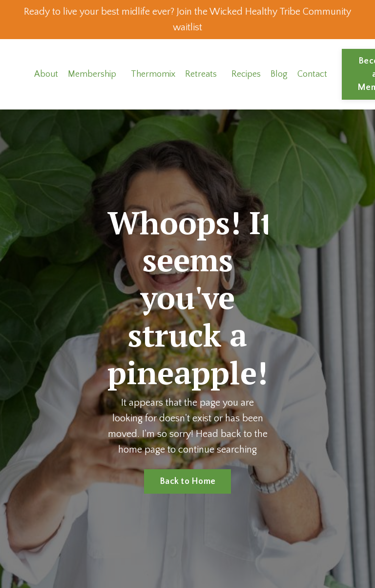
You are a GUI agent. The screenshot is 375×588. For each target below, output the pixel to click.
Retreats (201, 74)
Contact (312, 74)
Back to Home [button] (187, 481)
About (46, 74)
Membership (92, 74)
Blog (279, 74)
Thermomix (153, 74)
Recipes (246, 74)
